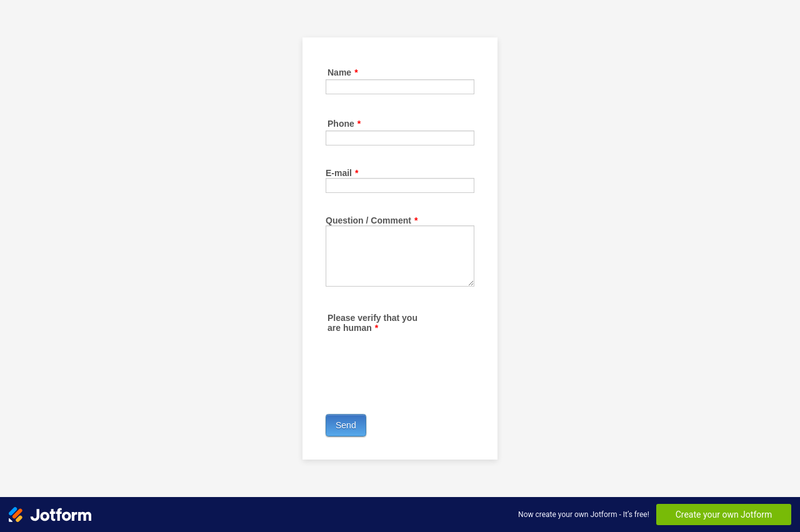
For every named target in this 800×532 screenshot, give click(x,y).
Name (343, 72)
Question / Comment (372, 220)
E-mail (342, 173)
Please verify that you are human (372, 323)
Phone (344, 124)
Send (346, 425)
